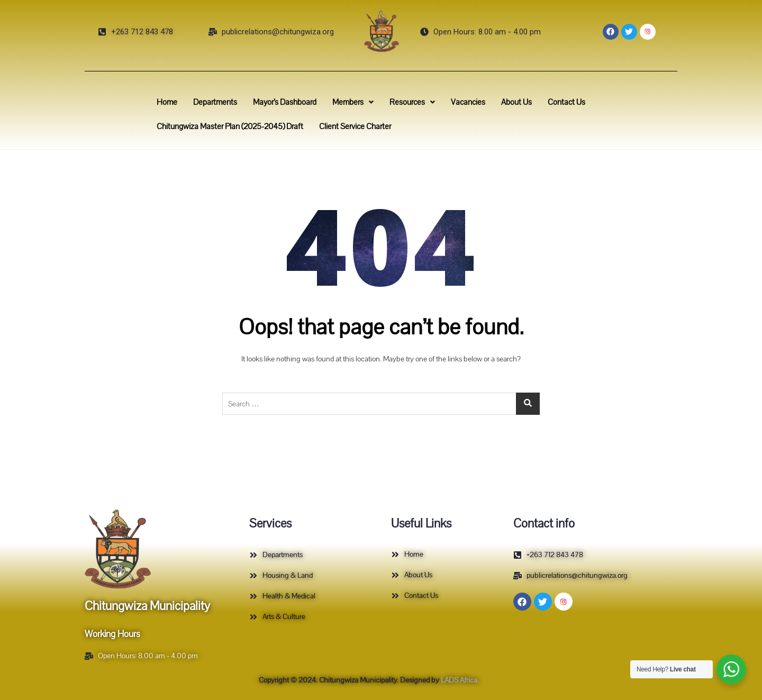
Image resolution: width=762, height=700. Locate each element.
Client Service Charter (360, 125)
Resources (410, 104)
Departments (237, 104)
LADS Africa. (459, 680)
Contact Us (545, 104)
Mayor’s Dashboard (298, 104)
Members (358, 104)
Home (195, 104)
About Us (501, 104)
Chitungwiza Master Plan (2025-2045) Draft (250, 125)
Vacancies (459, 104)
